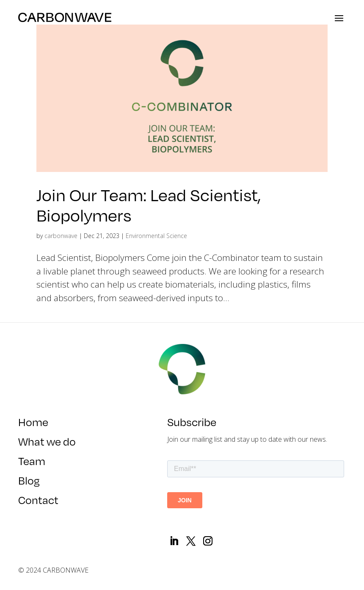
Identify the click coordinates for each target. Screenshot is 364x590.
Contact (38, 502)
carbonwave (61, 236)
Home (33, 424)
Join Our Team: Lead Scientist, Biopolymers (149, 205)
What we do (48, 444)
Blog (29, 483)
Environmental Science (156, 236)
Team (32, 463)
